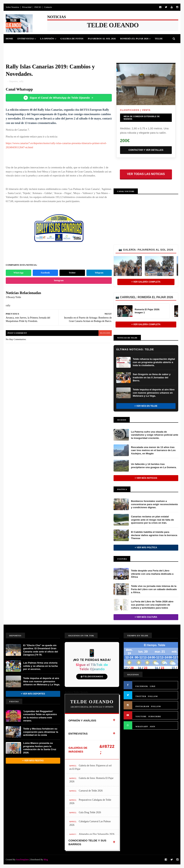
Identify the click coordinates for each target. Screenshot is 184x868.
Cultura (61, 48)
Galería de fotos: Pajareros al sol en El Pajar (90, 767)
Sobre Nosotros (12, 7)
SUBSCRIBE (155, 716)
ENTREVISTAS (78, 734)
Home (9, 39)
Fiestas (46, 48)
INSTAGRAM (142, 706)
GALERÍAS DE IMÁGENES (78, 750)
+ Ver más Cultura (146, 617)
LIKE (153, 686)
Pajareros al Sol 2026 (102, 39)
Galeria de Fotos (72, 39)
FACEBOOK (142, 686)
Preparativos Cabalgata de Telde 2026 (90, 802)
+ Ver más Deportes (33, 694)
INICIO (38, 7)
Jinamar (92, 48)
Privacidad (27, 7)
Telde (159, 39)
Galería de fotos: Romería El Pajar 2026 (91, 780)
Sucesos (76, 48)
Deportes (30, 48)
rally (21, 81)
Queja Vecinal (111, 48)
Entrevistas (26, 39)
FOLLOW (153, 696)
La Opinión (47, 39)
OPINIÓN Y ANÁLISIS (82, 720)
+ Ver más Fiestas (33, 761)
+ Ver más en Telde (146, 406)
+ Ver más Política (146, 548)
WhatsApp (18, 273)
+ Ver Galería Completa (146, 282)
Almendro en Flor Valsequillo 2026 (96, 834)
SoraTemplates (22, 860)
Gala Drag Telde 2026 (90, 812)
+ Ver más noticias (146, 478)
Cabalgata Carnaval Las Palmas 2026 (90, 823)
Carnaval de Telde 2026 (91, 791)
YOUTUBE (141, 716)
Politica (14, 48)
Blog (46, 860)
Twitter (72, 273)
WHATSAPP (142, 726)
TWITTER (141, 696)
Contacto (48, 7)
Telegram (99, 273)
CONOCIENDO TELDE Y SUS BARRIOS (87, 842)
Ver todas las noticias (146, 174)
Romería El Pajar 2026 (134, 39)
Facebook (45, 273)
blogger (105, 333)
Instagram (59, 280)
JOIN (152, 726)
